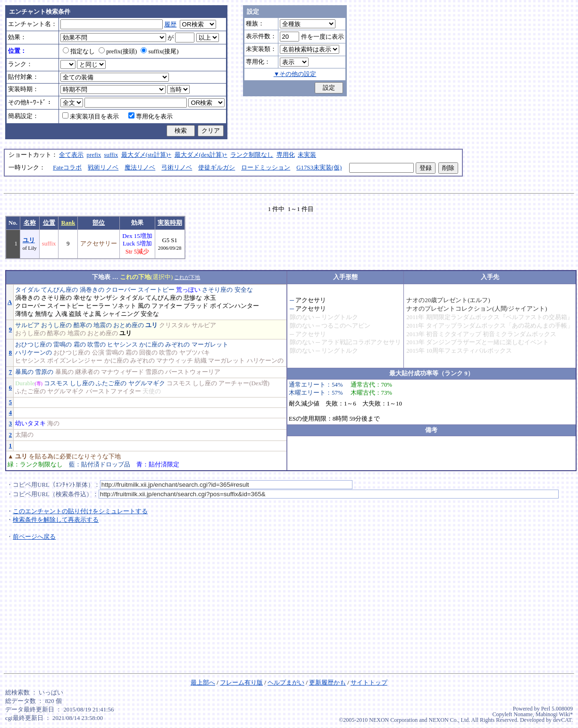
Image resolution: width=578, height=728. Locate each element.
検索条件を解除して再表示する (56, 520)
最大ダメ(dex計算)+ (201, 155)
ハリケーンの (34, 353)
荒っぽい (188, 290)
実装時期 (170, 223)
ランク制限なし (252, 155)
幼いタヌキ (30, 423)
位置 (49, 223)
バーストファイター (113, 391)
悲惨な (193, 298)
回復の (148, 353)
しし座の (82, 383)
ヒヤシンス (122, 345)
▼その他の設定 (295, 74)
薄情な (24, 314)
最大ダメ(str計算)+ (147, 155)
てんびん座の (59, 290)
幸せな (83, 298)
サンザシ (106, 298)
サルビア (27, 325)
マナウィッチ (175, 361)
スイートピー (156, 290)
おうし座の (56, 325)
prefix (94, 155)
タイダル (27, 290)
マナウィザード (122, 372)
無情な (44, 314)
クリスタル (174, 325)
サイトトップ (369, 683)
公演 (98, 353)
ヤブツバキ (195, 353)
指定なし (79, 51)
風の (144, 306)
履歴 (170, 25)
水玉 (210, 298)
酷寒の (83, 325)
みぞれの (177, 345)
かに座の (151, 345)
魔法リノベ (140, 168)
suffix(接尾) (159, 51)
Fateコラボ (67, 168)
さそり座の (217, 290)
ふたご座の (111, 383)
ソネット (124, 306)
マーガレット (210, 345)
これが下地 (187, 277)
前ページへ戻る (34, 537)
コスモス (56, 383)
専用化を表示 (151, 117)
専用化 (286, 155)
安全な (244, 290)
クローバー (121, 290)
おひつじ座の (34, 345)
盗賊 (75, 314)
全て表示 (71, 155)
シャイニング (121, 314)
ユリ (29, 240)
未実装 (307, 155)
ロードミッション (266, 168)
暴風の (24, 372)
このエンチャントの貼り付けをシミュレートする (80, 511)
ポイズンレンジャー (75, 361)
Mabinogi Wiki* (554, 714)
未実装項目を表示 (91, 117)
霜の (80, 345)
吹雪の (96, 345)
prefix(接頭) (118, 51)
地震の (103, 325)
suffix (111, 155)
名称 (30, 223)
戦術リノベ (103, 168)
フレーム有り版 (241, 683)
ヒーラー (98, 306)
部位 (99, 223)
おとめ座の (129, 325)
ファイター (167, 306)
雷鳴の (63, 345)
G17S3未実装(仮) (319, 168)
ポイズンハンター (235, 306)
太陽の (24, 435)
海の (53, 423)
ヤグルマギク (147, 383)
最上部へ (203, 683)
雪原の (44, 372)
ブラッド (196, 306)
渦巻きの (92, 290)
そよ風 (92, 314)
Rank (68, 223)
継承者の (87, 372)
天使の (152, 391)
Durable (25, 383)
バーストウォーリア (193, 372)
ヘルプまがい (286, 683)
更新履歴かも (327, 683)
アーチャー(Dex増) (244, 383)
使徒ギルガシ (217, 168)
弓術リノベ (177, 168)
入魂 (61, 314)
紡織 (201, 361)
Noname (523, 714)
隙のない (302, 317)
